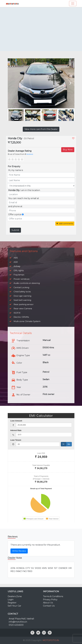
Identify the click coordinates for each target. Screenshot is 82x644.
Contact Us (49, 606)
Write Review (19, 551)
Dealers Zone (15, 596)
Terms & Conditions (53, 596)
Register (12, 603)
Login (11, 600)
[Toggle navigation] (73, 4)
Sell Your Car (14, 606)
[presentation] (70, 82)
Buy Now (68, 150)
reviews (30, 154)
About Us (48, 603)
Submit (15, 230)
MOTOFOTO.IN (51, 640)
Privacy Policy (50, 600)
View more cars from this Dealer (41, 129)
